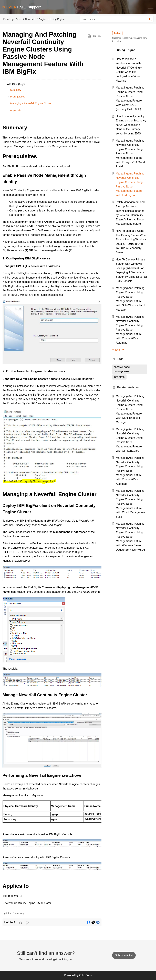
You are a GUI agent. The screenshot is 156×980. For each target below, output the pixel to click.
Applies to (16, 110)
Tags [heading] (120, 359)
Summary (16, 90)
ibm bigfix (119, 377)
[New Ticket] (124, 955)
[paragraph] (52, 514)
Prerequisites (18, 97)
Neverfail (30, 19)
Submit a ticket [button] (124, 955)
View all (118, 350)
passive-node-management (122, 369)
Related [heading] (128, 387)
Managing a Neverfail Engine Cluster (31, 103)
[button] (151, 7)
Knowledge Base (12, 19)
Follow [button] (117, 33)
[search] (117, 19)
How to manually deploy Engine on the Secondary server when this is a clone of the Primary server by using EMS (131, 125)
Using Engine (58, 19)
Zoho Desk (85, 975)
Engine (43, 19)
